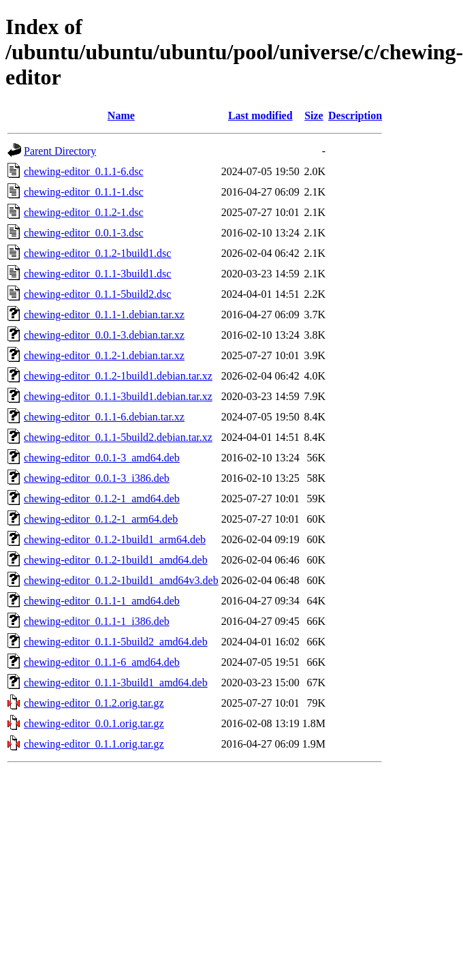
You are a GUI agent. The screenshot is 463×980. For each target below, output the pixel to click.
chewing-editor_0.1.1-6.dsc (84, 171)
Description (355, 116)
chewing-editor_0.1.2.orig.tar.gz (94, 703)
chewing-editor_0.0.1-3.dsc (84, 233)
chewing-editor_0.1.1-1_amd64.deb (102, 601)
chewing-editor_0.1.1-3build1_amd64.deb (116, 683)
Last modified (260, 116)
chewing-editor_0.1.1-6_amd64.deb (102, 662)
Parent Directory (60, 151)
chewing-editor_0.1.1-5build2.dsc (97, 294)
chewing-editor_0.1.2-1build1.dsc (97, 253)
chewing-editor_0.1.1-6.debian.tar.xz (104, 417)
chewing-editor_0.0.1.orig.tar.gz (94, 723)
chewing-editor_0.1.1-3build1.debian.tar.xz (118, 396)
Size (314, 116)
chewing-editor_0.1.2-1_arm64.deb (101, 519)
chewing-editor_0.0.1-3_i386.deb (97, 478)
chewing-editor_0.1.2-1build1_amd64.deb (116, 560)
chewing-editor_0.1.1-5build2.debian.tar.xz (118, 437)
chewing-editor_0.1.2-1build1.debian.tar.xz (118, 376)
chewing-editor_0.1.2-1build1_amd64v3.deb (121, 580)
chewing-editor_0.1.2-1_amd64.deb (102, 499)
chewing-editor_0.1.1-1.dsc (84, 192)
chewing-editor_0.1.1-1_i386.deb (97, 621)
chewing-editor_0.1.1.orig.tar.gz (94, 744)
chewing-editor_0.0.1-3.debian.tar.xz (104, 335)
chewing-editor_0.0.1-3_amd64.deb (102, 458)
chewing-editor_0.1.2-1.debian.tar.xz (104, 355)
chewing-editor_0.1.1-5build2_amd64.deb (116, 642)
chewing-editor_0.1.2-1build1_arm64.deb (115, 539)
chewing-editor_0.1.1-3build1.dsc (97, 274)
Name (121, 116)
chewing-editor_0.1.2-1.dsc (84, 212)
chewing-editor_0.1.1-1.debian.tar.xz (104, 315)
